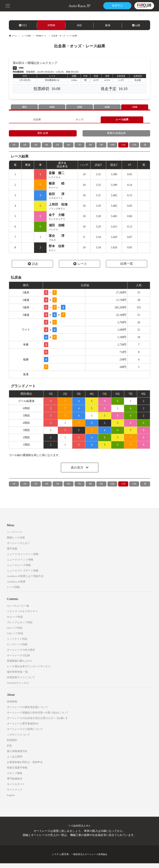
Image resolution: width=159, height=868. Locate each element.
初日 (24, 107)
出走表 (37, 120)
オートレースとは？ (18, 548)
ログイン (117, 6)
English (11, 800)
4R (47, 147)
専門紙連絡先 (15, 783)
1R (14, 147)
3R (36, 147)
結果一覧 (127, 268)
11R (123, 147)
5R (58, 147)
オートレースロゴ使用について (25, 734)
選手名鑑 (12, 553)
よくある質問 (15, 761)
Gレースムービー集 (18, 610)
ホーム (13, 36)
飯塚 (108, 25)
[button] (8, 5)
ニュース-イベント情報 (20, 564)
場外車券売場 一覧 (17, 677)
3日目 (80, 107)
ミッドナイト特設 (17, 644)
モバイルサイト (16, 789)
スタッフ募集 (15, 778)
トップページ (15, 537)
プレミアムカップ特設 (20, 627)
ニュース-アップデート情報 (23, 575)
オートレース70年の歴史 (21, 655)
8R (90, 147)
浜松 (79, 25)
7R (79, 147)
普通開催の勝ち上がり (20, 666)
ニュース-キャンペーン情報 (23, 559)
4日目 (107, 107)
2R (25, 147)
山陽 (136, 25)
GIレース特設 (15, 633)
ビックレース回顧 (17, 649)
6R (69, 147)
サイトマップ (15, 794)
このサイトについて (18, 739)
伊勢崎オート (43, 36)
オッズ (80, 120)
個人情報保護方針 (17, 756)
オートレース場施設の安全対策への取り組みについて (38, 717)
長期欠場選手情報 (17, 772)
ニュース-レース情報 (19, 570)
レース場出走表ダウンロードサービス (29, 671)
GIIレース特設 (15, 638)
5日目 (135, 107)
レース (80, 269)
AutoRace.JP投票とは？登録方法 (25, 581)
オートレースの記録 (18, 660)
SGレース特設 (15, 622)
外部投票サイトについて (21, 682)
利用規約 (12, 745)
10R (112, 147)
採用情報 (12, 706)
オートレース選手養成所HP (23, 728)
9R (101, 147)
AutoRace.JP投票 (16, 586)
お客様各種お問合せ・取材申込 (25, 767)
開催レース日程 (16, 542)
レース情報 (27, 36)
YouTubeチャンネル (18, 688)
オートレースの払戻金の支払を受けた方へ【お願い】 (38, 723)
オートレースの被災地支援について (27, 712)
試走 (33, 269)
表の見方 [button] (77, 472)
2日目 (52, 107)
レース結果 (122, 120)
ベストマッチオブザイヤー (22, 616)
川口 (23, 25)
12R (134, 147)
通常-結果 (43, 135)
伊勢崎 (51, 25)
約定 (9, 750)
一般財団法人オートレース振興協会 (89, 859)
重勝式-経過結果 (116, 135)
